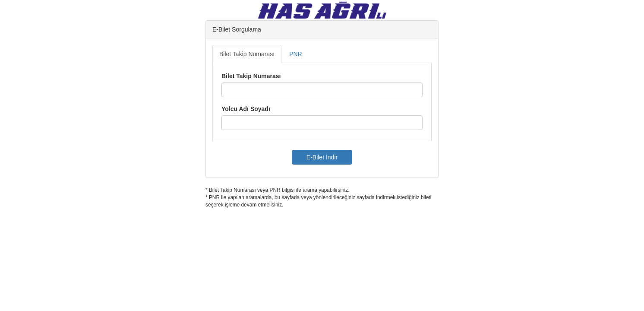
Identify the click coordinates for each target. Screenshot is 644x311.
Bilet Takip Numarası (247, 54)
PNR (296, 54)
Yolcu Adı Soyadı (246, 109)
